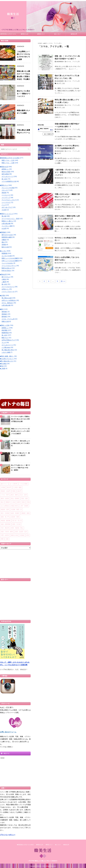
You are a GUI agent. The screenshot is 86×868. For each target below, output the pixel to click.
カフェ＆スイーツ (7, 176)
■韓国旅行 (3, 232)
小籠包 (4, 279)
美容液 (4, 193)
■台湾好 (3, 295)
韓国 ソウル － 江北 (8, 160)
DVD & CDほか (6, 271)
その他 (4, 210)
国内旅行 (4, 317)
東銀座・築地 (25, 513)
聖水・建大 (25, 499)
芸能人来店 (14, 506)
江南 (63, 83)
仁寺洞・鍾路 (17, 488)
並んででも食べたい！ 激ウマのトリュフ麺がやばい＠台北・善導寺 (21, 468)
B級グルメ (5, 338)
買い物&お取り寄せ (8, 350)
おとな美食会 (5, 506)
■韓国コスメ (41, 34)
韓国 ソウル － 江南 (8, 163)
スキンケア (5, 190)
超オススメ (4, 484)
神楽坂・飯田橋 (6, 521)
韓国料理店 (5, 333)
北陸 (7, 539)
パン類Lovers (6, 347)
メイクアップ (6, 198)
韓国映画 (4, 253)
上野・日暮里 (24, 506)
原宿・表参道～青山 (17, 528)
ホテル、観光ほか (7, 303)
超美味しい (5, 169)
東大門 (59, 83)
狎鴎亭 (8, 502)
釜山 (3, 242)
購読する (5, 753)
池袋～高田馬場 (6, 524)
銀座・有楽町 (15, 513)
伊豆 (28, 535)
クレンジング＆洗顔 (8, 188)
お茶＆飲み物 (6, 223)
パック (4, 205)
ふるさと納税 (6, 352)
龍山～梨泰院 (15, 499)
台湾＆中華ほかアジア (9, 340)
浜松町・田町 (15, 517)
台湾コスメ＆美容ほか (9, 300)
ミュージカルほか (7, 263)
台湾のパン (5, 289)
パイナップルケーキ (8, 292)
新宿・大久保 (16, 524)
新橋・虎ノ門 (5, 517)
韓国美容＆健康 (7, 237)
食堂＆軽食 (5, 174)
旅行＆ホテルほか (7, 235)
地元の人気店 (6, 172)
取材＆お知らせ (7, 268)
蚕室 (23, 502)
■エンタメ (58, 34)
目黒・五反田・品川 (21, 532)
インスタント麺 (7, 226)
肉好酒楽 (4, 330)
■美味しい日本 (5, 325)
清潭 (18, 502)
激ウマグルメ (6, 277)
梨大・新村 (14, 495)
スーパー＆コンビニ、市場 (10, 219)
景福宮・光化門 (6, 491)
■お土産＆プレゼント (7, 359)
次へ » (63, 281)
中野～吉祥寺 (5, 535)
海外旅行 (4, 312)
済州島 (4, 245)
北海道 (22, 535)
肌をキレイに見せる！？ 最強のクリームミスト (24, 94)
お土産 (4, 228)
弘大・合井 (23, 495)
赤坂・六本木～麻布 (7, 532)
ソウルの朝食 (23, 484)
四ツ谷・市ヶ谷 (17, 521)
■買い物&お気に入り (7, 361)
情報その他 (5, 321)
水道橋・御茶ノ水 (16, 510)
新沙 (2, 502)
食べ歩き (4, 179)
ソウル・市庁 (5, 495)
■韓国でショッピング (7, 214)
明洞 (14, 491)
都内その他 (14, 535)
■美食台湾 (74, 34)
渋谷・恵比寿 (5, 528)
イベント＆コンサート (9, 266)
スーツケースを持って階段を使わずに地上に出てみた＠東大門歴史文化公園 (20, 419)
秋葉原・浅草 (5, 510)
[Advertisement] (15, 384)
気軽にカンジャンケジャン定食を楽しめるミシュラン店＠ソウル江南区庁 (20, 431)
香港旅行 (4, 314)
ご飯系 (4, 282)
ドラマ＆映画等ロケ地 (9, 181)
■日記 (2, 366)
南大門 (19, 491)
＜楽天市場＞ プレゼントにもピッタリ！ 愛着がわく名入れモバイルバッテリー (67, 172)
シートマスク (6, 202)
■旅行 (2, 309)
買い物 (4, 216)
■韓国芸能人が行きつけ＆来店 (8, 35)
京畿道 (4, 240)
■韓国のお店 (25, 34)
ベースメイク (6, 195)
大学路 (3, 488)
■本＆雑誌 (3, 364)
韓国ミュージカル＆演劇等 (10, 258)
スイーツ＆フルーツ (8, 287)
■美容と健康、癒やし (7, 356)
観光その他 (5, 247)
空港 (58, 132)
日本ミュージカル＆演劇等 (10, 261)
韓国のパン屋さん (7, 221)
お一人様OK (13, 484)
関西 (2, 539)
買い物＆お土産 (7, 298)
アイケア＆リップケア (9, 200)
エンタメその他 (7, 256)
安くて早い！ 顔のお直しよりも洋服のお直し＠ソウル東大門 (21, 443)
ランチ (4, 342)
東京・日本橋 (5, 513)
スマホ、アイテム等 (73, 62)
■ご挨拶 (3, 368)
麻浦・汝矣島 (5, 499)
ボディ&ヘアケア (7, 207)
